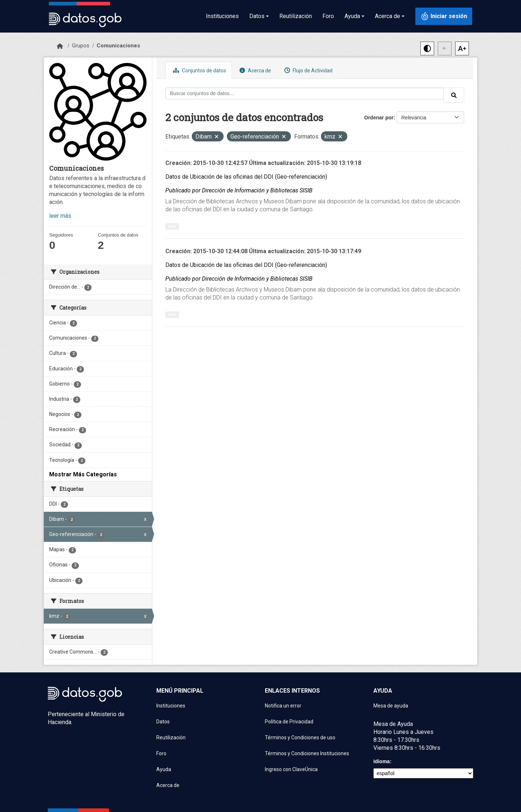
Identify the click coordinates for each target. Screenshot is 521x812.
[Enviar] (454, 95)
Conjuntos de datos (199, 70)
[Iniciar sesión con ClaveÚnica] (444, 16)
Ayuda (164, 769)
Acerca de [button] (387, 16)
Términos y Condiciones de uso (300, 737)
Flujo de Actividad (308, 70)
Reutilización (296, 16)
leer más (60, 216)
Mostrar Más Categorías (83, 474)
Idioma (382, 761)
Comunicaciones (118, 46)
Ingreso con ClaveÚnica (291, 769)
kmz (172, 226)
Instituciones (222, 16)
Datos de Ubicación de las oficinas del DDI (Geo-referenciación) (246, 177)
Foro (328, 16)
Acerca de (254, 70)
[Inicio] (60, 46)
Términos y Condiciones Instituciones (307, 753)
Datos (163, 722)
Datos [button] (257, 16)
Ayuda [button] (352, 16)
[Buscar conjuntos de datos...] (305, 93)
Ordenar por (379, 118)
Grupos (81, 46)
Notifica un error (283, 706)
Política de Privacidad (289, 722)
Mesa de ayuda (391, 706)
